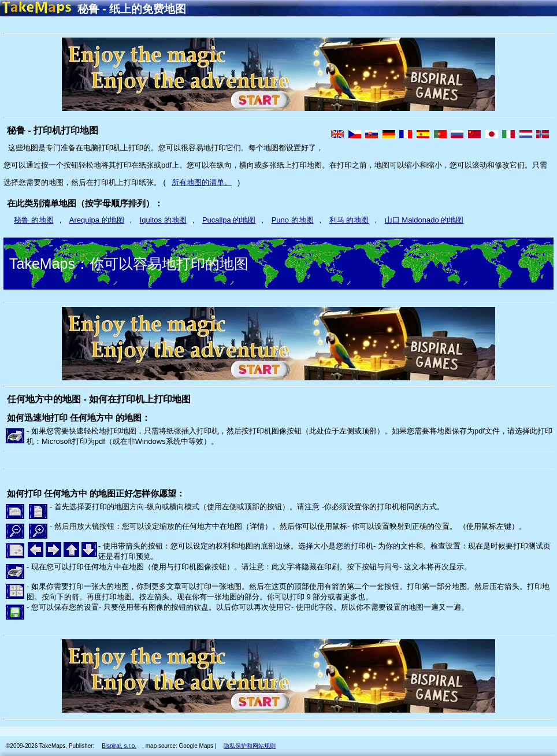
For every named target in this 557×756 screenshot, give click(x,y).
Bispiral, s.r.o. (119, 746)
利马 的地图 (349, 220)
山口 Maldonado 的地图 (424, 220)
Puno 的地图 (293, 220)
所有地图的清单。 (202, 182)
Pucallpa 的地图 (229, 220)
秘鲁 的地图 (34, 220)
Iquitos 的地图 (163, 220)
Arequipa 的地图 (97, 220)
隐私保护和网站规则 (250, 746)
